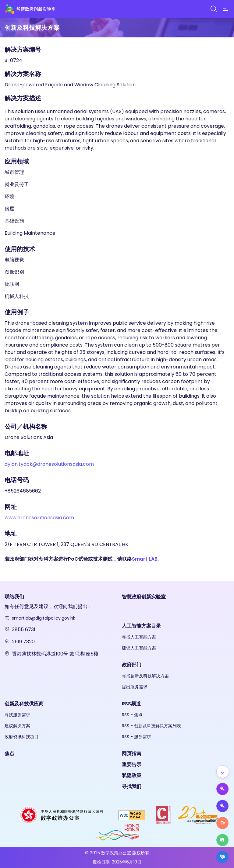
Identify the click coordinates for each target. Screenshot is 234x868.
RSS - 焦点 (132, 715)
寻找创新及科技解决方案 (145, 676)
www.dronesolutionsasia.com (39, 518)
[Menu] (225, 9)
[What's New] (222, 857)
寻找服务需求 (17, 715)
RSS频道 (131, 704)
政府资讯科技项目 (22, 737)
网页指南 (132, 754)
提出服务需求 (135, 687)
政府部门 (132, 665)
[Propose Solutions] (222, 806)
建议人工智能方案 (139, 648)
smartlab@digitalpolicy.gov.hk (44, 618)
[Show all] (223, 772)
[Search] (213, 9)
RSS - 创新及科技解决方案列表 (151, 726)
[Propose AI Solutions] (222, 789)
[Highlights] (222, 840)
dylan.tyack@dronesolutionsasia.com (49, 464)
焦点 (9, 754)
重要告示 (132, 764)
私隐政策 (132, 775)
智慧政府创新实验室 (144, 597)
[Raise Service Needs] (222, 823)
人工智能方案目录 (141, 626)
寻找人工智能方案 (139, 637)
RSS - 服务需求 (136, 737)
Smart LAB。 (147, 559)
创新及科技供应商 (24, 704)
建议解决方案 (17, 726)
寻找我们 (132, 786)
